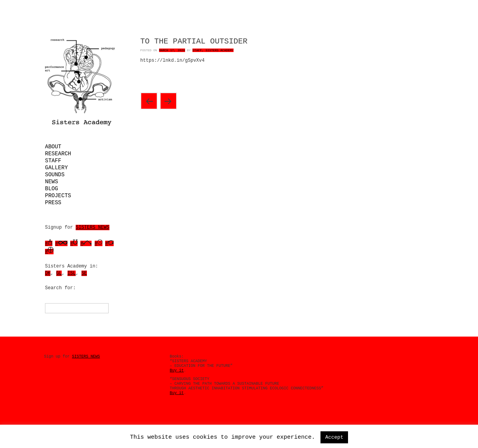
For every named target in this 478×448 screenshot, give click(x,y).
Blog (52, 189)
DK (48, 273)
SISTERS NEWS (92, 227)
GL (59, 273)
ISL (72, 273)
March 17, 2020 (172, 50)
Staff (53, 161)
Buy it (177, 371)
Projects (58, 196)
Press (53, 203)
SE (84, 273)
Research (58, 154)
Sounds (55, 175)
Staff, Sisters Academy (213, 50)
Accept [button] (334, 437)
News (52, 182)
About (53, 147)
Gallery (56, 168)
